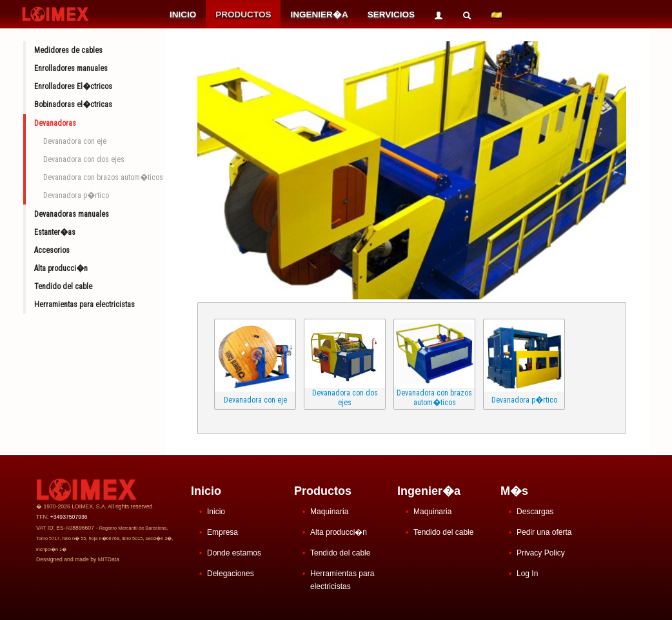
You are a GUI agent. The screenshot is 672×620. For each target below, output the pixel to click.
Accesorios (52, 250)
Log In (527, 574)
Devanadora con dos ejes (84, 159)
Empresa (222, 532)
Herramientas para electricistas (84, 305)
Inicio (216, 512)
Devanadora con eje (75, 141)
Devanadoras (55, 123)
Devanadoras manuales (72, 214)
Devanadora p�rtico (76, 195)
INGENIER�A (319, 15)
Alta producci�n (61, 268)
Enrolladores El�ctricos (73, 86)
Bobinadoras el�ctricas (73, 105)
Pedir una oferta (544, 532)
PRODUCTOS (243, 15)
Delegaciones (231, 574)
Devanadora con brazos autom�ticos (103, 177)
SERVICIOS (391, 15)
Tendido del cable (63, 286)
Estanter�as (55, 232)
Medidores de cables (68, 50)
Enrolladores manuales (71, 68)
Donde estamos (234, 553)
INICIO (183, 15)
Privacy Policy (541, 553)
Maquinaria (329, 512)
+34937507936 (69, 517)
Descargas (535, 512)
